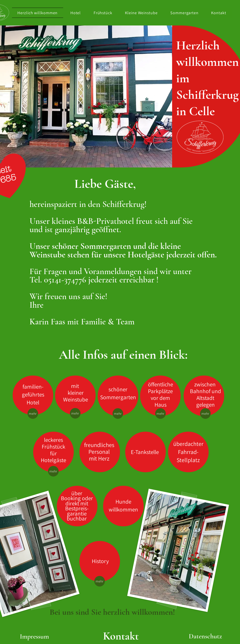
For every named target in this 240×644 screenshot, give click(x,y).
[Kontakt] (121, 636)
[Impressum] (34, 637)
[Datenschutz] (205, 636)
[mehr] (33, 414)
